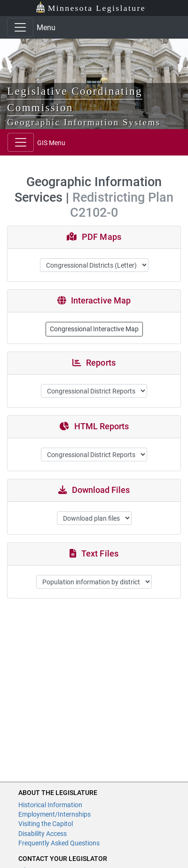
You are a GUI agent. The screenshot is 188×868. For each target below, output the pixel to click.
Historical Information (50, 805)
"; (94, 518)
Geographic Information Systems (84, 122)
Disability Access (43, 834)
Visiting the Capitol (46, 824)
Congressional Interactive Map (94, 329)
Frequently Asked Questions (59, 843)
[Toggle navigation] (20, 27)
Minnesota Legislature (90, 7)
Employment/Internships (55, 814)
